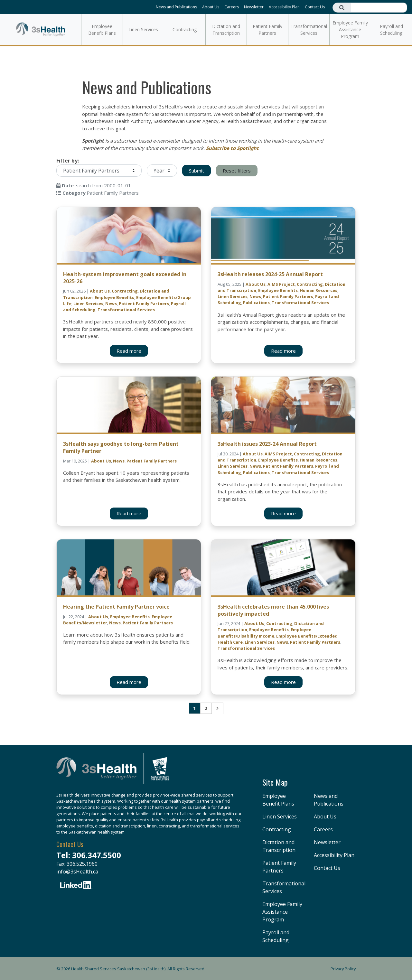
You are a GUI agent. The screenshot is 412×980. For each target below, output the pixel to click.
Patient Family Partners (267, 30)
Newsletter (254, 7)
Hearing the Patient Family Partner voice (116, 607)
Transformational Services (309, 30)
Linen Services (143, 29)
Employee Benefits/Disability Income (264, 633)
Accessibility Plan (284, 7)
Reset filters (237, 171)
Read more (129, 351)
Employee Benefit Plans (102, 30)
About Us (211, 7)
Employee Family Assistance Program (350, 29)
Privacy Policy (343, 969)
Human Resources (318, 290)
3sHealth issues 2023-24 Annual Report (267, 444)
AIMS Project (281, 284)
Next (217, 708)
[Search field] (379, 8)
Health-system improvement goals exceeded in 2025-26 (125, 278)
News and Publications (176, 7)
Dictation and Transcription (226, 30)
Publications (256, 303)
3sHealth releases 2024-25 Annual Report (270, 274)
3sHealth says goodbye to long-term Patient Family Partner (121, 447)
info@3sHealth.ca (77, 872)
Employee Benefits (114, 297)
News (111, 303)
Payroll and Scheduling (391, 30)
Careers (232, 7)
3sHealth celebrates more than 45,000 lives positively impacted (273, 610)
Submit (197, 171)
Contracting (185, 29)
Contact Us (315, 7)
